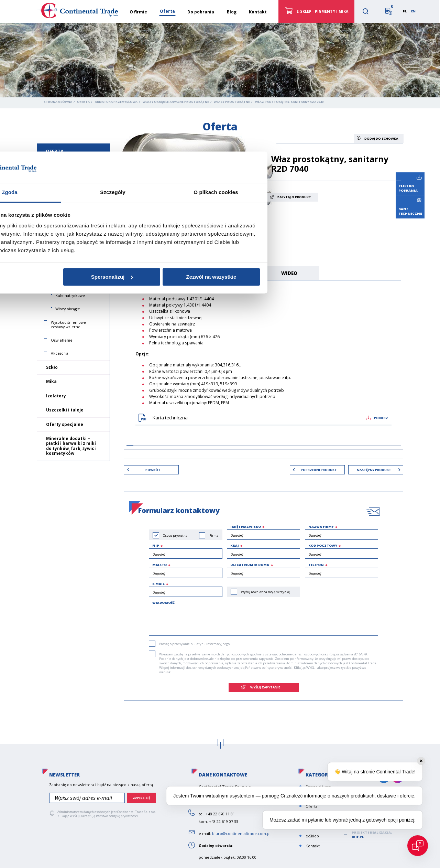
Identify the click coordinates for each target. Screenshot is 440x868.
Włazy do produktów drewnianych (74, 280)
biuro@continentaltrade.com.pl (241, 834)
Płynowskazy (62, 220)
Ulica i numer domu (250, 565)
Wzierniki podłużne (69, 193)
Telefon (316, 565)
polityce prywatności (277, 668)
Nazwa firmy (321, 527)
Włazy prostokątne (232, 102)
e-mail (158, 584)
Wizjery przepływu (68, 207)
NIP (156, 546)
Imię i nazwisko (246, 527)
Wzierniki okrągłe (67, 180)
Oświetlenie (62, 340)
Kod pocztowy (323, 546)
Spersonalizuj (219, 488)
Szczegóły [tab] (220, 404)
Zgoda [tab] (117, 404)
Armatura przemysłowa (116, 102)
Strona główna (58, 102)
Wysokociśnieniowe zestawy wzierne (68, 325)
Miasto (159, 565)
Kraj (235, 546)
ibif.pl (358, 837)
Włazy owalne (68, 265)
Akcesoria (60, 353)
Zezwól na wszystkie (318, 488)
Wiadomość (163, 603)
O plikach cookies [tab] (323, 404)
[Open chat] (418, 846)
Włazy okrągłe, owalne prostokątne (176, 102)
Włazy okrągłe (68, 309)
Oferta (83, 102)
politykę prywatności (123, 816)
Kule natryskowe (70, 296)
